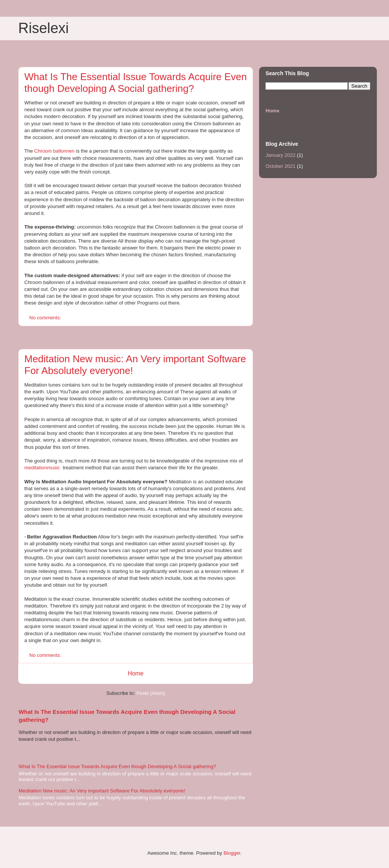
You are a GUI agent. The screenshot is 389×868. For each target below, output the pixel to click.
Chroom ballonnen (54, 151)
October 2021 (281, 166)
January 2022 (281, 155)
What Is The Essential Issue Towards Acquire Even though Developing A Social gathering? (136, 83)
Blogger (232, 853)
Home (136, 673)
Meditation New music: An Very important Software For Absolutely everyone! (102, 791)
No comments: (46, 318)
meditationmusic (42, 468)
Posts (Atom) (151, 693)
